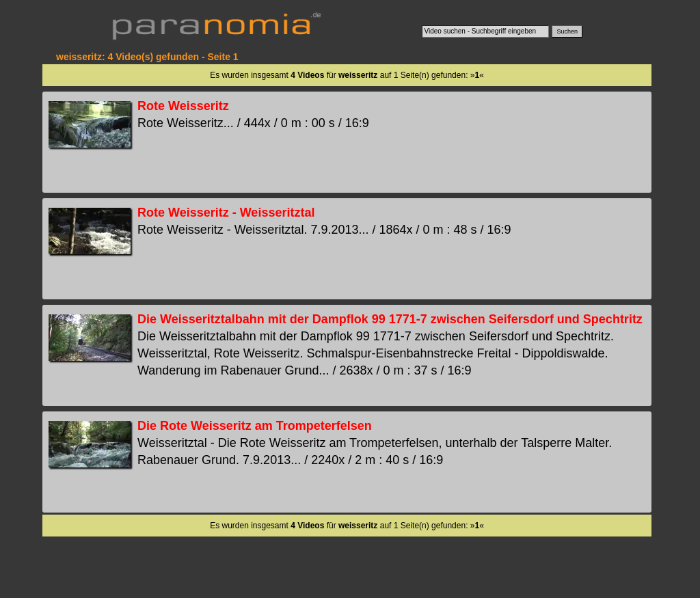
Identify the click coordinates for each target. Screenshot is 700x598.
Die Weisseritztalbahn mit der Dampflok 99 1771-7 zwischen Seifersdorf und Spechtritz (390, 319)
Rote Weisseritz (183, 106)
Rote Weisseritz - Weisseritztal (226, 213)
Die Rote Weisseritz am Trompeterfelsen (255, 426)
